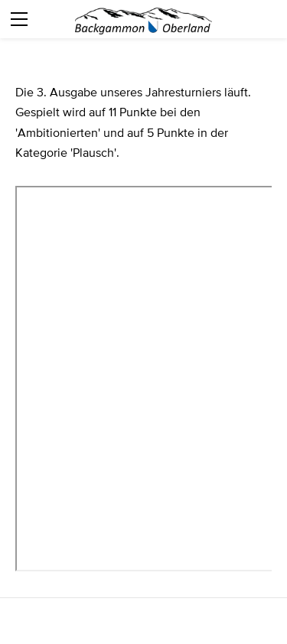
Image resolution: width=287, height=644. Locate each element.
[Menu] (19, 19)
